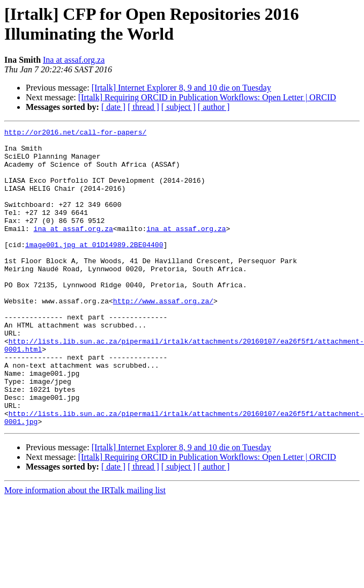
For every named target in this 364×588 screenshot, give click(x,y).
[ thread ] (143, 107)
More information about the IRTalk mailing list (85, 550)
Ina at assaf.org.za (74, 60)
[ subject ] (179, 107)
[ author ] (214, 107)
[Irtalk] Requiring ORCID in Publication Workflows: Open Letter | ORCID (207, 97)
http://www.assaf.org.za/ (163, 336)
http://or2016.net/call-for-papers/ (75, 133)
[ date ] (113, 107)
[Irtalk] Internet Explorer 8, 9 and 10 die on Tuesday (181, 88)
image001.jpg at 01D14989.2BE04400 (94, 269)
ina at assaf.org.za (73, 249)
